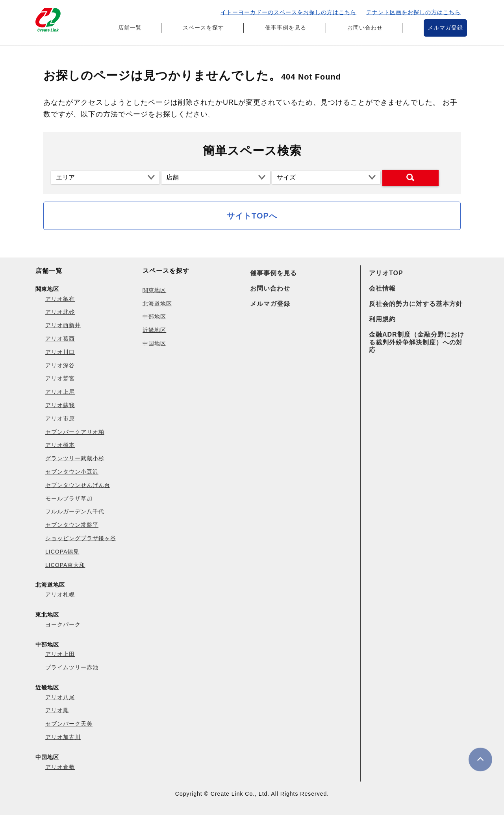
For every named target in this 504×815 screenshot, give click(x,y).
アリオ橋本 (60, 445)
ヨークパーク (63, 624)
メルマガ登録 (445, 28)
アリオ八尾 (60, 697)
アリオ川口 (60, 352)
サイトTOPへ (252, 216)
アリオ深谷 (60, 365)
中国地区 (154, 343)
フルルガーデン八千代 (75, 511)
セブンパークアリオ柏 (75, 432)
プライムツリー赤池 (72, 667)
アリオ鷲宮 (60, 378)
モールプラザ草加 (69, 498)
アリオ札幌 (60, 595)
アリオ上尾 (60, 392)
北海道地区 (157, 304)
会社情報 (382, 288)
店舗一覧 (130, 28)
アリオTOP (386, 273)
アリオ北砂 (60, 312)
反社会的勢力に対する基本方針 (416, 304)
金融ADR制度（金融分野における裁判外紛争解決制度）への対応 (417, 342)
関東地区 (154, 290)
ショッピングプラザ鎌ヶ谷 (81, 538)
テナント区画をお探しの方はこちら (413, 12)
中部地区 (154, 317)
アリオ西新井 (63, 325)
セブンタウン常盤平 (72, 525)
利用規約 (382, 319)
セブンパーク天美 (69, 724)
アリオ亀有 (60, 299)
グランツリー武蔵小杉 (75, 458)
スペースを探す (203, 28)
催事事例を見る (286, 28)
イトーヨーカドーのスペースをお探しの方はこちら (288, 12)
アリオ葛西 (60, 339)
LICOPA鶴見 (62, 552)
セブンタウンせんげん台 (78, 485)
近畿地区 (154, 330)
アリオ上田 (60, 654)
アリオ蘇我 (60, 405)
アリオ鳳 (57, 710)
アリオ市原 (60, 419)
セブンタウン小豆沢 (72, 472)
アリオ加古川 (63, 737)
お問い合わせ (365, 28)
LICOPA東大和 (65, 565)
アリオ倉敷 (60, 767)
